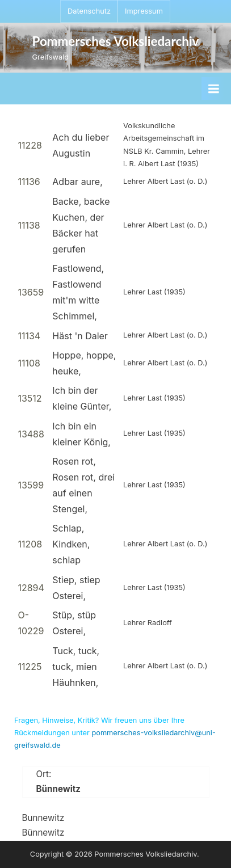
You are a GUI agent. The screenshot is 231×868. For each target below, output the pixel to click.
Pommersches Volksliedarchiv (116, 41)
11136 (29, 182)
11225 (30, 667)
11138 (29, 225)
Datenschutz (89, 11)
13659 (31, 292)
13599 (31, 485)
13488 (31, 434)
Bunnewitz (43, 818)
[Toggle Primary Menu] (213, 89)
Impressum (144, 11)
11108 (29, 363)
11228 (30, 145)
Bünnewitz (43, 833)
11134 (29, 336)
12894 (31, 588)
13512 (30, 398)
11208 (30, 544)
